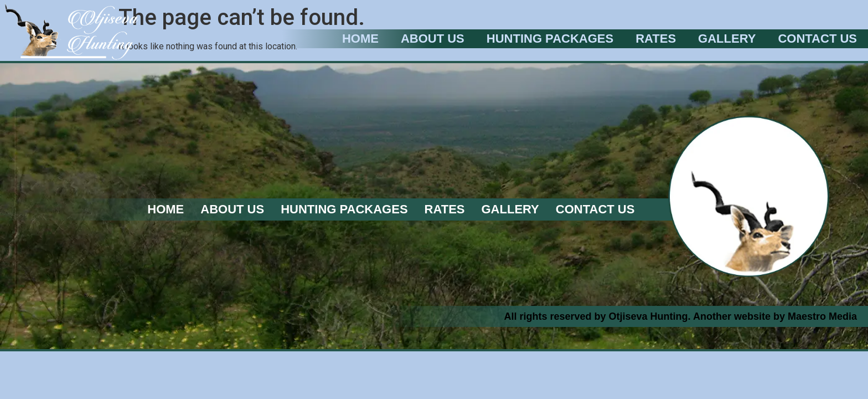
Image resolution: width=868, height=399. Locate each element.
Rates (656, 39)
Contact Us (817, 39)
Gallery (727, 39)
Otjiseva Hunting (649, 316)
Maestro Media (822, 316)
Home (360, 39)
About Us (433, 39)
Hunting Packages (550, 39)
